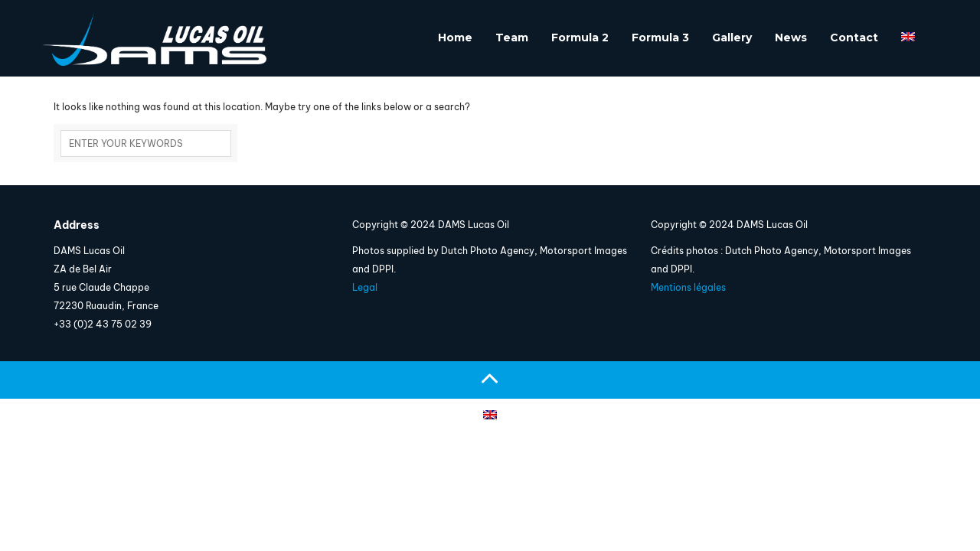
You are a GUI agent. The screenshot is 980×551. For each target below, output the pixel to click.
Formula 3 (660, 37)
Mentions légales (688, 287)
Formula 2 (580, 37)
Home (455, 37)
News (791, 37)
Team (512, 37)
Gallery (732, 37)
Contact (854, 37)
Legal (365, 287)
